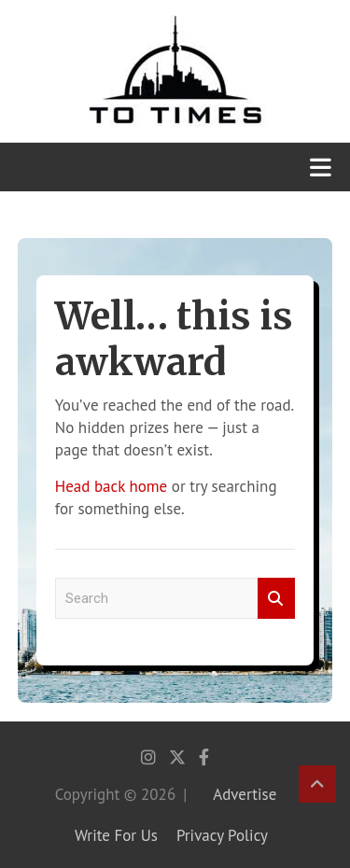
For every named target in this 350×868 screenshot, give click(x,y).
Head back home (111, 486)
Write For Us (116, 835)
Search (276, 599)
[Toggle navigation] (321, 167)
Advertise (245, 794)
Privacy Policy (222, 835)
